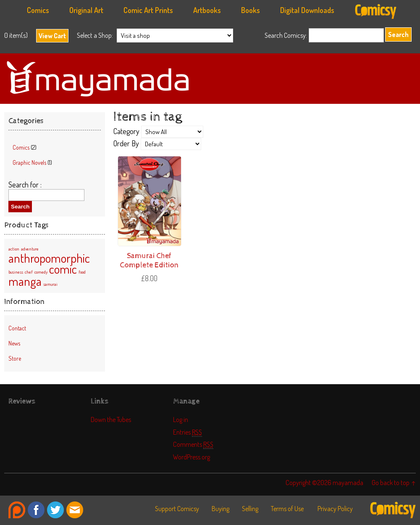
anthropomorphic (49, 258)
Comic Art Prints (148, 10)
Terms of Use (287, 509)
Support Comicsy (177, 509)
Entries (188, 432)
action (14, 249)
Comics (38, 10)
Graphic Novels (29, 162)
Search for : (25, 185)
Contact (17, 328)
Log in (181, 419)
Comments (193, 444)
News (14, 343)
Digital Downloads (307, 10)
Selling (250, 509)
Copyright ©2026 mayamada (324, 482)
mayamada (210, 79)
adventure (30, 249)
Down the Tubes (111, 419)
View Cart (52, 36)
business (16, 272)
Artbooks (207, 10)
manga (25, 281)
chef (29, 272)
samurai (50, 284)
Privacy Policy (335, 509)
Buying (220, 509)
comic (63, 269)
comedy (41, 272)
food (82, 272)
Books (251, 10)
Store (15, 358)
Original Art (86, 10)
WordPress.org (192, 457)
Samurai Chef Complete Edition (149, 260)
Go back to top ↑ (394, 482)
